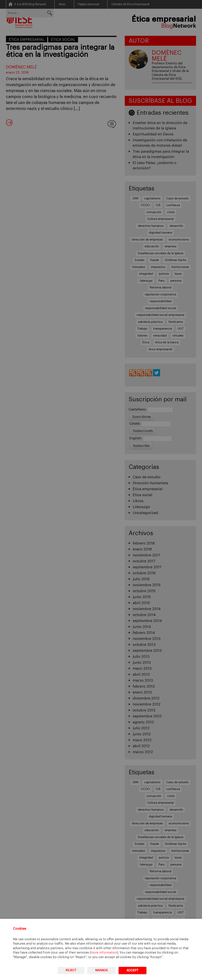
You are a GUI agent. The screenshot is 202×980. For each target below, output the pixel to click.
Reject (71, 970)
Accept (132, 970)
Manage (101, 970)
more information (104, 953)
